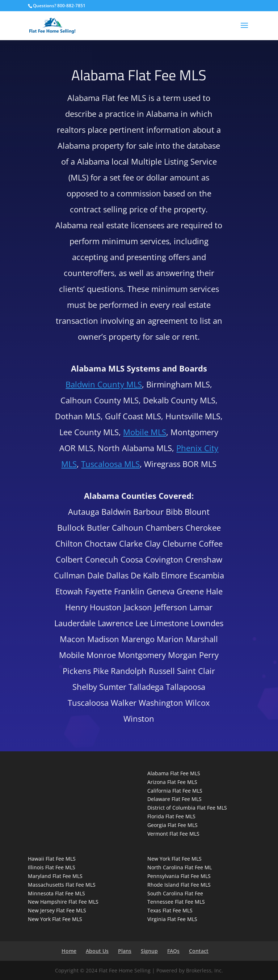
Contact (199, 951)
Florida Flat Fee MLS (171, 816)
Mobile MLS (145, 432)
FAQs (173, 951)
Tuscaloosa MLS (110, 464)
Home (69, 951)
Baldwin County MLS (104, 384)
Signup (149, 951)
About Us (97, 951)
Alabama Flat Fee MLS (174, 773)
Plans (125, 951)
